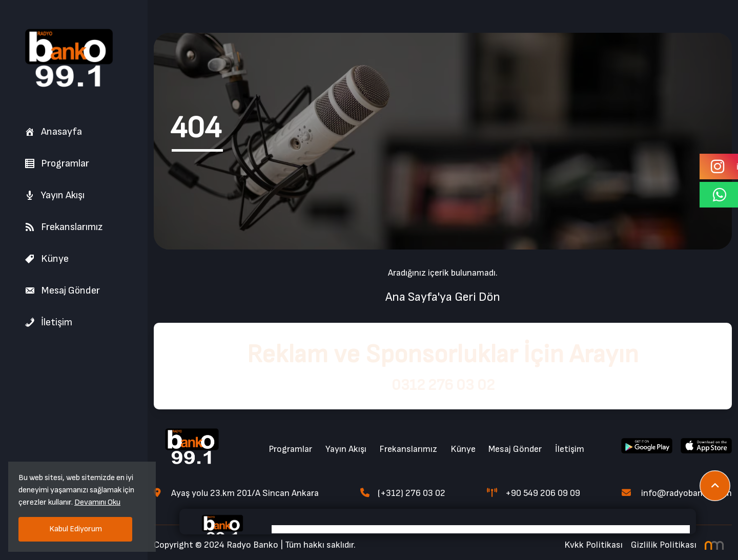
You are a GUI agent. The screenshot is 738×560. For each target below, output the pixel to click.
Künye (47, 259)
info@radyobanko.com (677, 493)
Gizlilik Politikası (664, 545)
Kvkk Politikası (593, 545)
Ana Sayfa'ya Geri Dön (443, 297)
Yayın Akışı (55, 195)
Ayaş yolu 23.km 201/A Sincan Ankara (236, 493)
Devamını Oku (97, 502)
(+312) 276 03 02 (403, 493)
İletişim (48, 322)
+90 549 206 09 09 (534, 493)
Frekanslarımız (64, 227)
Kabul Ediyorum (76, 529)
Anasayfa (53, 132)
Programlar (57, 163)
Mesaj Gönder (62, 291)
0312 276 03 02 (443, 385)
